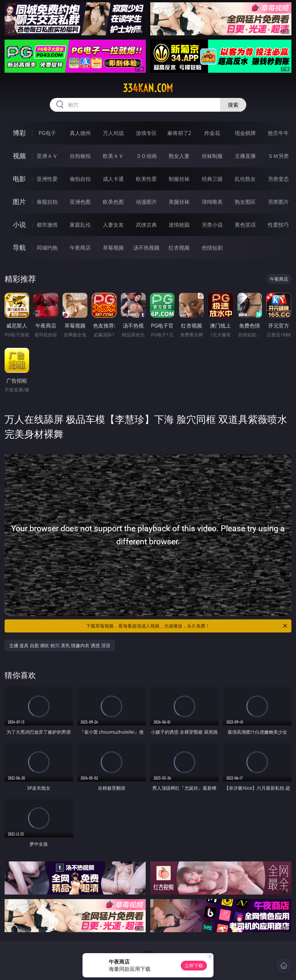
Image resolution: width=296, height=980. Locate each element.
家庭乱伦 (80, 225)
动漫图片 (146, 202)
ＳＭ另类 (278, 156)
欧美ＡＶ (113, 156)
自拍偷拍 (80, 156)
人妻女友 (113, 225)
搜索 (233, 105)
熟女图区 (245, 202)
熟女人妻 (179, 156)
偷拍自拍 (80, 179)
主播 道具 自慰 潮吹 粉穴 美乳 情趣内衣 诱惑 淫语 (60, 645)
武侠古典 (146, 225)
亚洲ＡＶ (47, 156)
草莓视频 (113, 248)
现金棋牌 (245, 133)
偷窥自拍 (47, 202)
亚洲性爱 (47, 179)
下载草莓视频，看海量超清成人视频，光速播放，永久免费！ (187, 626)
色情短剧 (212, 248)
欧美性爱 (146, 179)
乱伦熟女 (245, 179)
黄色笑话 (245, 225)
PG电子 (47, 133)
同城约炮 (47, 248)
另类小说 (212, 225)
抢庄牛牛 (278, 133)
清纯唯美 (212, 202)
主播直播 (245, 156)
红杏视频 (179, 248)
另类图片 (278, 202)
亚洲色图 (80, 202)
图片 (19, 202)
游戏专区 (146, 133)
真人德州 (80, 133)
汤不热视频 (146, 248)
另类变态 (278, 179)
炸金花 (212, 133)
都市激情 (47, 225)
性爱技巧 (278, 225)
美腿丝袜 (179, 202)
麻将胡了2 (179, 133)
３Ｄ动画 (146, 156)
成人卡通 (113, 179)
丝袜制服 (212, 156)
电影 (19, 179)
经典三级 (212, 179)
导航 (19, 247)
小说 (19, 225)
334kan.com (148, 88)
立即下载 (194, 965)
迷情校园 (179, 225)
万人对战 (113, 133)
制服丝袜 (179, 179)
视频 (19, 156)
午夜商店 (80, 248)
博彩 (19, 133)
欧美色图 (113, 202)
